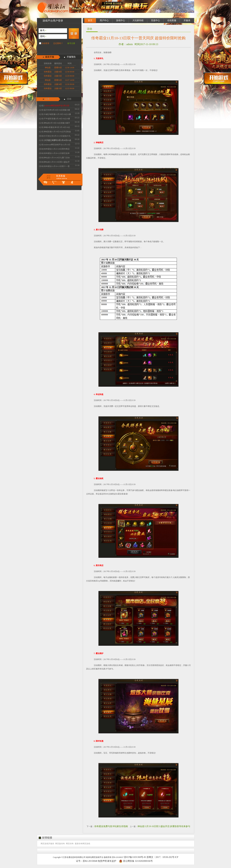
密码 (42, 36)
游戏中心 (121, 20)
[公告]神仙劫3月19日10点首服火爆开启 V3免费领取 (55, 123)
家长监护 (112, 861)
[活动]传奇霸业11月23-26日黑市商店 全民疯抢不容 (54, 149)
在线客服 (172, 20)
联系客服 (61, 176)
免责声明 (102, 861)
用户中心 (104, 20)
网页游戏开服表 (47, 844)
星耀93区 (58, 68)
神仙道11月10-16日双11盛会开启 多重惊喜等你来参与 (164, 826)
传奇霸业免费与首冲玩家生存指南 (111, 826)
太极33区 (58, 88)
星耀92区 (58, 80)
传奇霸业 (48, 72)
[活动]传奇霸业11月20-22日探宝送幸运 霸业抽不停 (54, 154)
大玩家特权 (138, 20)
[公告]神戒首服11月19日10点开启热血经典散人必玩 (55, 132)
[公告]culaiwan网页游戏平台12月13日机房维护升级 (55, 145)
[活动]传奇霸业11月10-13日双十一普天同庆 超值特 (54, 167)
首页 (90, 20)
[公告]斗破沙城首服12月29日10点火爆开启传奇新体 (55, 115)
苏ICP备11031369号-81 (135, 857)
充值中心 (155, 20)
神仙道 (48, 68)
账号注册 (71, 43)
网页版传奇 (60, 844)
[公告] (54, 106)
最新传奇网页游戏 (82, 844)
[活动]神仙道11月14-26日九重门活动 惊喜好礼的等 (54, 158)
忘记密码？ (58, 43)
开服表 (187, 20)
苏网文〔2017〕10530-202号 (160, 857)
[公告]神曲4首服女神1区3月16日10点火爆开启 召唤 (55, 128)
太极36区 (58, 72)
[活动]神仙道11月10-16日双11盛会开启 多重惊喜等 (54, 162)
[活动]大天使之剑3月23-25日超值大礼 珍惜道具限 (55, 136)
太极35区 (58, 76)
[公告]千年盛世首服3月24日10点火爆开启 (55, 119)
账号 (42, 30)
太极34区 (58, 84)
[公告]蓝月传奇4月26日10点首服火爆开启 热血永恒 (55, 110)
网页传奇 (70, 844)
